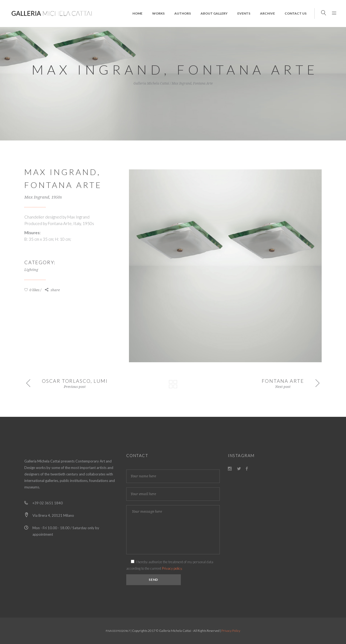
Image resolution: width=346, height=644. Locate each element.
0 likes (32, 290)
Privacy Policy (231, 631)
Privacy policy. (172, 568)
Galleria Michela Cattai (151, 83)
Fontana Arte (283, 381)
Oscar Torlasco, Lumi (75, 381)
